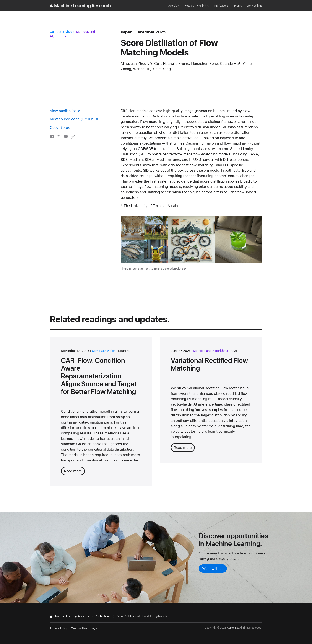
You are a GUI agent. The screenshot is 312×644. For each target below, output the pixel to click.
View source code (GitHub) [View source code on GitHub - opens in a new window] (72, 119)
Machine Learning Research (82, 6)
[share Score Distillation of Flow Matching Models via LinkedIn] (52, 137)
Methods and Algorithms (210, 351)
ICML (234, 351)
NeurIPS (124, 351)
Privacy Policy (58, 628)
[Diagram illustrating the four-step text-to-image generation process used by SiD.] (191, 240)
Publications (221, 6)
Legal (94, 628)
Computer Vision (62, 32)
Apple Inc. (233, 628)
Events (238, 6)
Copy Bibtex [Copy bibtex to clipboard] (60, 127)
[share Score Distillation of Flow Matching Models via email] (66, 137)
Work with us (254, 6)
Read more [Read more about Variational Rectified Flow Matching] (183, 448)
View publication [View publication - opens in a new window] (63, 111)
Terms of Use (79, 628)
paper (126, 32)
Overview (174, 6)
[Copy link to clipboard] (73, 137)
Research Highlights (197, 6)
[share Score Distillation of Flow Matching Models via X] (59, 137)
